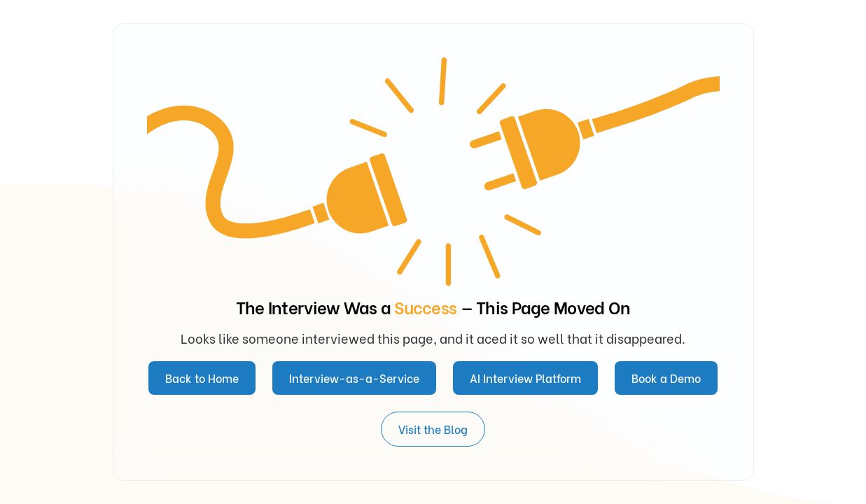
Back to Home (202, 378)
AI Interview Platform (525, 378)
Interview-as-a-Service (354, 378)
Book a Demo (666, 378)
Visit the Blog (433, 429)
